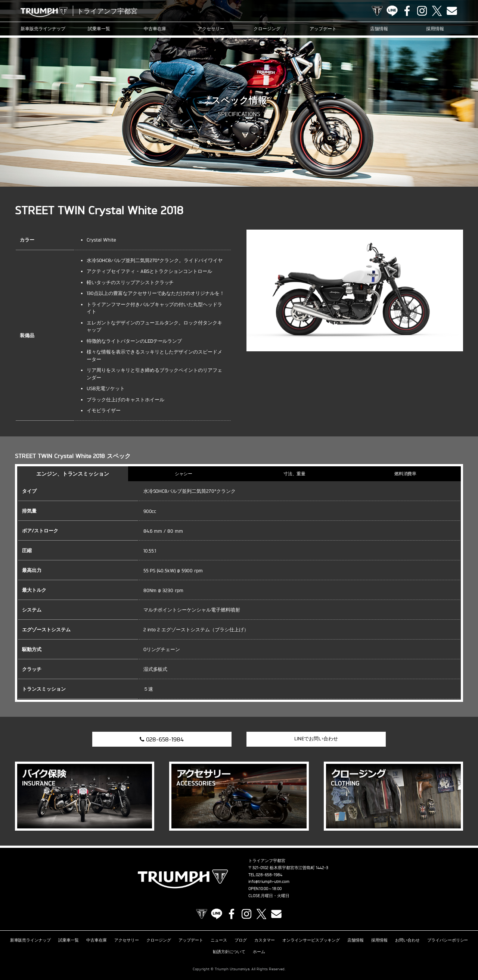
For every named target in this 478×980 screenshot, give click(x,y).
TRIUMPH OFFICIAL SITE (377, 11)
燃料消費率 (406, 474)
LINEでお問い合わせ (316, 738)
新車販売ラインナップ (31, 940)
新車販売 (43, 29)
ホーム (259, 952)
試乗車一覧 (99, 29)
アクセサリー (211, 29)
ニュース (219, 940)
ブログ (241, 940)
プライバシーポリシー (448, 940)
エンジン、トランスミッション (73, 474)
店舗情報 (379, 29)
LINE (392, 11)
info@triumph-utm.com (269, 881)
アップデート (323, 29)
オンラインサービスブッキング (311, 940)
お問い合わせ (407, 940)
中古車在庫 (155, 29)
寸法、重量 (295, 474)
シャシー (184, 474)
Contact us (452, 11)
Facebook (407, 11)
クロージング (267, 29)
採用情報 (435, 29)
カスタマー (265, 940)
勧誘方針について (229, 952)
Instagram (422, 11)
